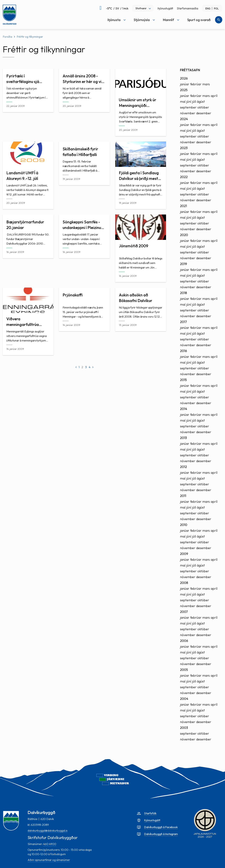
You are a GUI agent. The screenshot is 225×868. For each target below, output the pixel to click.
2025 (184, 90)
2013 (183, 438)
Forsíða (7, 37)
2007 (184, 612)
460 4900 (50, 844)
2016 (183, 351)
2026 (184, 78)
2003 (184, 728)
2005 (184, 670)
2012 (183, 467)
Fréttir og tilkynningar (30, 37)
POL (216, 9)
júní (189, 102)
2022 (184, 177)
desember (204, 113)
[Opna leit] (219, 20)
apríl (214, 96)
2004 (184, 699)
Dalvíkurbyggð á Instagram (161, 834)
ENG (208, 9)
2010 (184, 525)
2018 (183, 293)
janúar (185, 84)
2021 (183, 206)
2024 (184, 119)
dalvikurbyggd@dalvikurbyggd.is (48, 830)
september (188, 107)
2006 (184, 641)
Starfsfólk (150, 813)
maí (183, 102)
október (203, 107)
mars (206, 84)
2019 (183, 264)
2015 (183, 380)
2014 (184, 409)
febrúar (196, 84)
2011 (183, 496)
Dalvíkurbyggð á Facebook (161, 827)
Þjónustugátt (165, 8)
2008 (184, 583)
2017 (183, 322)
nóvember (188, 113)
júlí (194, 102)
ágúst (201, 102)
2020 (184, 235)
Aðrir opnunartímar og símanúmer (49, 860)
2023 (184, 148)
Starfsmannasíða (187, 8)
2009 (184, 554)
